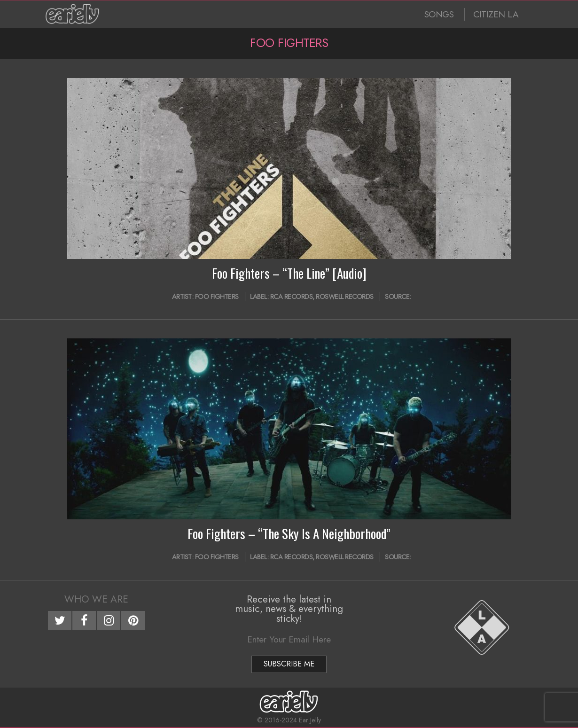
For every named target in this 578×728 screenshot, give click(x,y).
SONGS (439, 14)
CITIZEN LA (496, 14)
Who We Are (96, 599)
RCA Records (292, 297)
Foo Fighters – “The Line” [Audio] (289, 273)
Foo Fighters (217, 297)
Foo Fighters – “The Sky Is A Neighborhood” (289, 533)
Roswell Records (345, 297)
